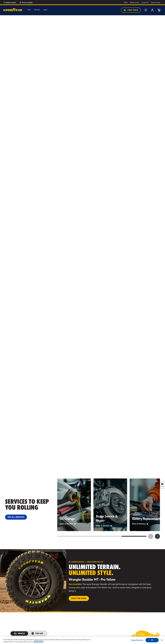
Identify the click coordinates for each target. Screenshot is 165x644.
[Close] (162, 641)
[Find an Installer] (28, 3)
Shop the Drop (79, 598)
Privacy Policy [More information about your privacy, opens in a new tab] (39, 643)
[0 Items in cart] (159, 10)
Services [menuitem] (37, 10)
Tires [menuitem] (29, 10)
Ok (152, 641)
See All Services (16, 517)
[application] (157, 536)
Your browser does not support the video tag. (82, 241)
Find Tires (131, 10)
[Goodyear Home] (13, 10)
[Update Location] (10, 3)
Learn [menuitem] (45, 10)
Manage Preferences (137, 641)
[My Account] (152, 10)
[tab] (19, 633)
